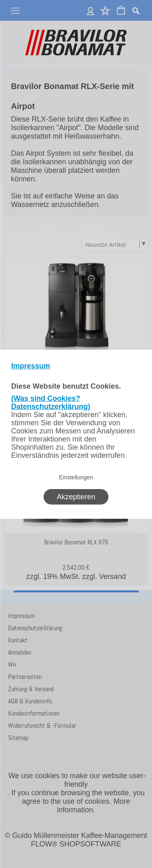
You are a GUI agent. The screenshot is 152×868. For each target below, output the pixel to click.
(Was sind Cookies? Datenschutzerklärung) (51, 402)
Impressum (31, 366)
